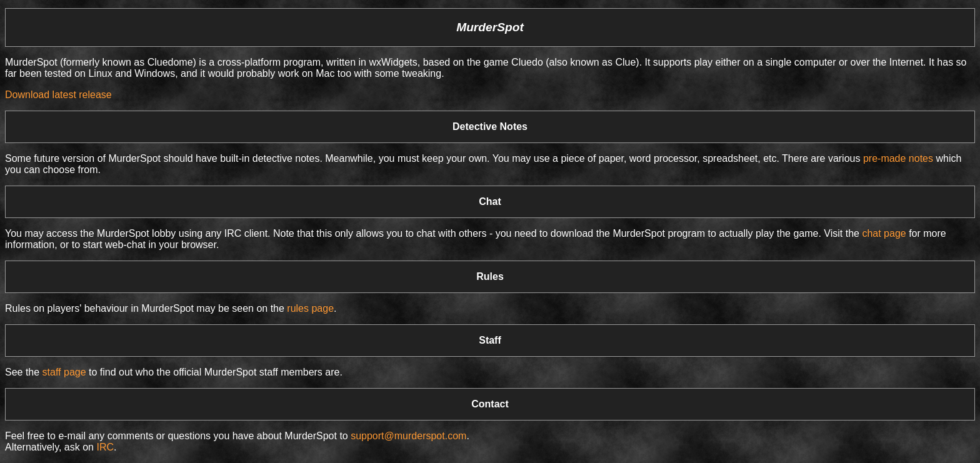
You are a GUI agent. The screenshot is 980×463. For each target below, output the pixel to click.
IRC (105, 447)
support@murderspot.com (408, 436)
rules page (310, 308)
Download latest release (58, 95)
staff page (64, 372)
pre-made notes (898, 158)
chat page (884, 233)
